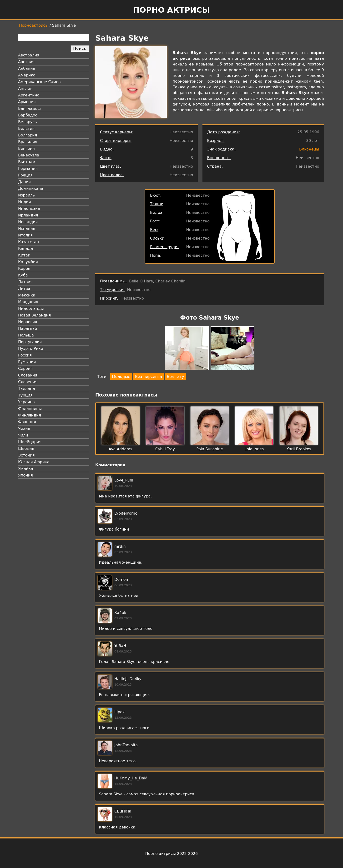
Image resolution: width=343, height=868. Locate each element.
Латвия (25, 282)
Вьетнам (27, 162)
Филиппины (30, 409)
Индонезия (29, 208)
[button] (187, 349)
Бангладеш (29, 108)
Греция (25, 175)
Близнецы (309, 149)
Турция (25, 395)
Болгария (28, 135)
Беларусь (28, 122)
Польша (26, 335)
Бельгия (26, 128)
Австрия (26, 62)
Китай (24, 255)
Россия (25, 355)
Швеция (26, 449)
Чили (23, 435)
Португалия (30, 342)
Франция (27, 422)
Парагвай (28, 329)
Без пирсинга (149, 377)
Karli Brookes (299, 449)
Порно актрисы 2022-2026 (171, 854)
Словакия (28, 375)
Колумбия (28, 262)
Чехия (24, 429)
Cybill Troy (165, 449)
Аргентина (29, 95)
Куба (23, 275)
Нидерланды (31, 309)
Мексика (27, 295)
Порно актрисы (171, 10)
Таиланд (27, 389)
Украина (26, 402)
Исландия (28, 222)
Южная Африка (34, 462)
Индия (25, 202)
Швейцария (30, 442)
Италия (25, 235)
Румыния (27, 362)
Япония (25, 475)
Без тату (175, 377)
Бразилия (28, 142)
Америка (27, 75)
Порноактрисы (34, 25)
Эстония (26, 455)
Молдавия (28, 302)
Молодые (121, 377)
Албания (27, 68)
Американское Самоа (39, 82)
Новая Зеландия (34, 315)
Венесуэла (29, 155)
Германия (28, 168)
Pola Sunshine (210, 449)
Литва (24, 288)
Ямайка (26, 469)
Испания (27, 228)
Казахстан (28, 242)
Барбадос (28, 115)
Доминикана (31, 188)
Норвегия (28, 322)
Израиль (27, 195)
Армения (27, 102)
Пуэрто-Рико (31, 349)
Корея (24, 268)
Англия (25, 88)
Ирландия (28, 215)
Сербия (25, 369)
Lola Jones (254, 449)
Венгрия (26, 148)
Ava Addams (120, 449)
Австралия (29, 55)
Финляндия (30, 415)
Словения (28, 382)
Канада (25, 248)
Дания (24, 182)
